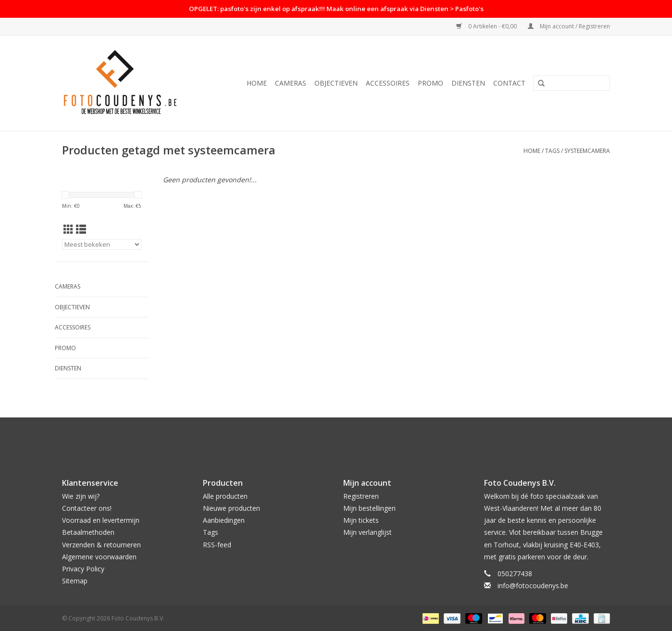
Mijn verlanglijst (367, 532)
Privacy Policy (83, 569)
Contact (509, 83)
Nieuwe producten (231, 508)
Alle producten (225, 496)
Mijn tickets (361, 520)
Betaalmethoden (88, 532)
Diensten (468, 83)
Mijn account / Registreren (569, 26)
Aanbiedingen (224, 520)
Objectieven (336, 83)
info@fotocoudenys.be (533, 586)
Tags (552, 151)
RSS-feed (217, 545)
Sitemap (75, 581)
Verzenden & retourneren (101, 545)
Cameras (291, 83)
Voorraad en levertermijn (101, 520)
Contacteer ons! (87, 508)
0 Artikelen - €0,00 (487, 26)
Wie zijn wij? (81, 496)
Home (257, 83)
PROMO (430, 83)
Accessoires (388, 83)
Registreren (361, 496)
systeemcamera (587, 151)
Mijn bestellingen (369, 508)
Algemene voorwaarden (99, 557)
